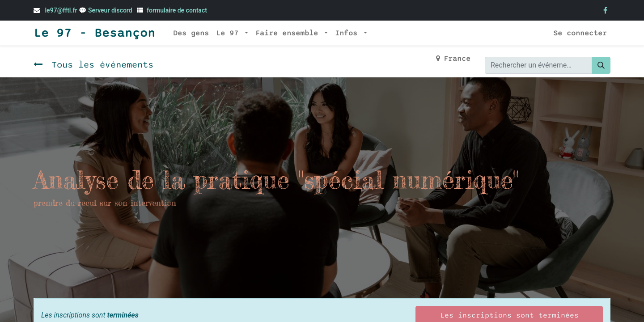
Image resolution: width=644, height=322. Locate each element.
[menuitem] (191, 33)
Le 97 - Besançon (94, 33)
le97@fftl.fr (61, 10)
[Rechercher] (601, 65)
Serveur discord (111, 10)
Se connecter (580, 33)
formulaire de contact (177, 10)
